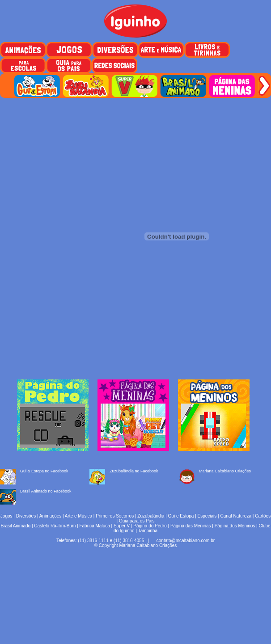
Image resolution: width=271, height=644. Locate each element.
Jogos (6, 516)
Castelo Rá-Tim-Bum (55, 526)
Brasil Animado (15, 526)
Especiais (207, 516)
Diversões (26, 516)
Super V (122, 526)
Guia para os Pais (137, 521)
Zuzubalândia (151, 516)
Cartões (263, 516)
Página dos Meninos (235, 526)
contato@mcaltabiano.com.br (186, 541)
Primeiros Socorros (115, 516)
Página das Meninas (191, 526)
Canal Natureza (235, 516)
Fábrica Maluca (94, 526)
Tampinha (148, 531)
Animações (50, 516)
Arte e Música (78, 516)
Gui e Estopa (181, 516)
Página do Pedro (150, 526)
